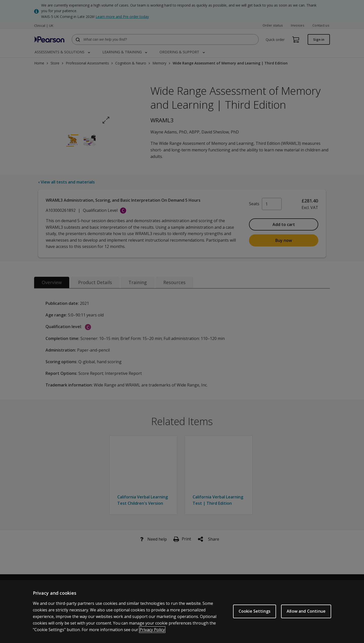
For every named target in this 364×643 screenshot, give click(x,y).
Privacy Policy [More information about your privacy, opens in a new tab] (152, 630)
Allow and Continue (306, 612)
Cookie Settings (255, 612)
